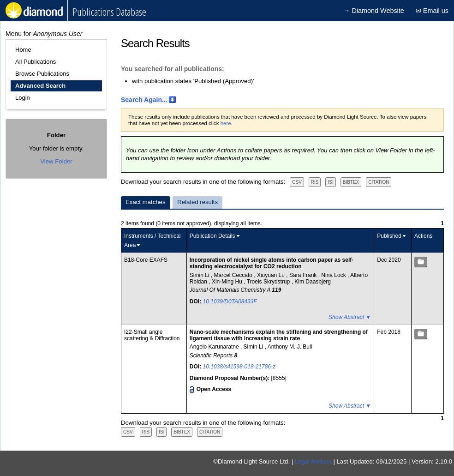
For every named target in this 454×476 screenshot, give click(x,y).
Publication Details (212, 236)
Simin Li (200, 275)
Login (23, 98)
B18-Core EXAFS (146, 260)
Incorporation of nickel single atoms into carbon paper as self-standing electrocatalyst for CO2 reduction (272, 263)
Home (23, 50)
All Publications (36, 62)
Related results (197, 202)
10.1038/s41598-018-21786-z (239, 367)
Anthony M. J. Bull (290, 347)
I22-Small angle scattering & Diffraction (152, 335)
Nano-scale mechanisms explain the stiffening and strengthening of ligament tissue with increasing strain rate (279, 335)
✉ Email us (432, 11)
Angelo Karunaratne (215, 347)
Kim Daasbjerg (313, 282)
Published (389, 236)
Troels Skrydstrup (269, 282)
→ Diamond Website (374, 11)
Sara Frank (304, 275)
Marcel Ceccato (234, 275)
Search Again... (144, 100)
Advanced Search (40, 86)
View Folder (56, 161)
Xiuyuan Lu (272, 275)
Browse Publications (42, 74)
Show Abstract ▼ (350, 317)
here (226, 123)
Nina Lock (334, 275)
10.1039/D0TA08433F (230, 301)
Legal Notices (313, 461)
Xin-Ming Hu (228, 282)
